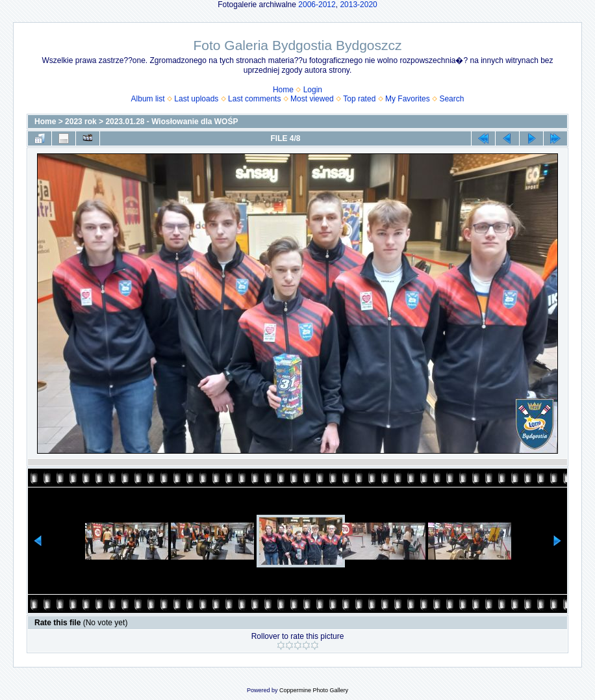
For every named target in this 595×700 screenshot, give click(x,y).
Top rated (359, 99)
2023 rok (81, 122)
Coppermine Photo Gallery (314, 690)
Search (451, 99)
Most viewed (312, 99)
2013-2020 (358, 5)
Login (313, 90)
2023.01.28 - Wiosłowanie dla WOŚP (171, 122)
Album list (148, 99)
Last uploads (196, 99)
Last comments (254, 99)
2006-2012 (317, 5)
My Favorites (408, 99)
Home (283, 90)
